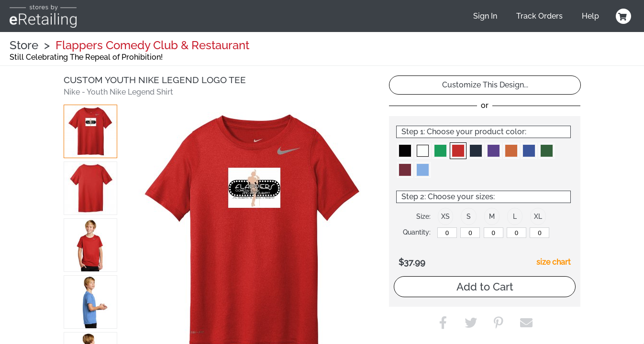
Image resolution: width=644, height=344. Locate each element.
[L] (516, 233)
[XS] (447, 233)
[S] (470, 233)
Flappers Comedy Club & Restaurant (152, 45)
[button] (90, 131)
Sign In (485, 16)
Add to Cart (485, 287)
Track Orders (539, 16)
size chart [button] (554, 262)
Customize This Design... (485, 85)
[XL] (539, 233)
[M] (494, 233)
